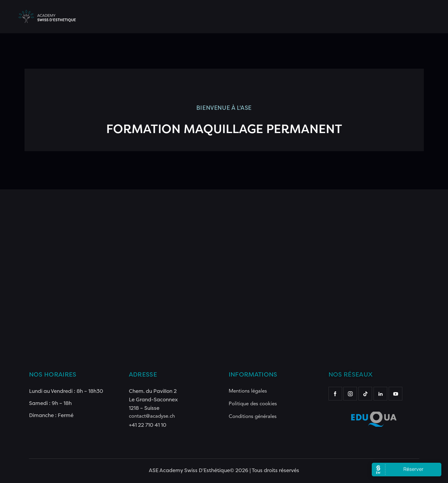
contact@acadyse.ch (152, 416)
